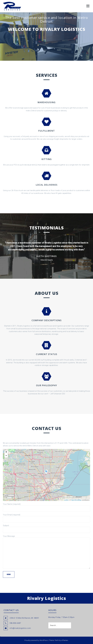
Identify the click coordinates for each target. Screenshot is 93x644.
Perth (57, 640)
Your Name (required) (46, 506)
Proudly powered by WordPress (36, 640)
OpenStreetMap (76, 500)
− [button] (6, 456)
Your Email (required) (46, 517)
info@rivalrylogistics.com (20, 628)
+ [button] (6, 452)
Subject (46, 528)
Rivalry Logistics (47, 598)
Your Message (46, 538)
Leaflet (66, 500)
